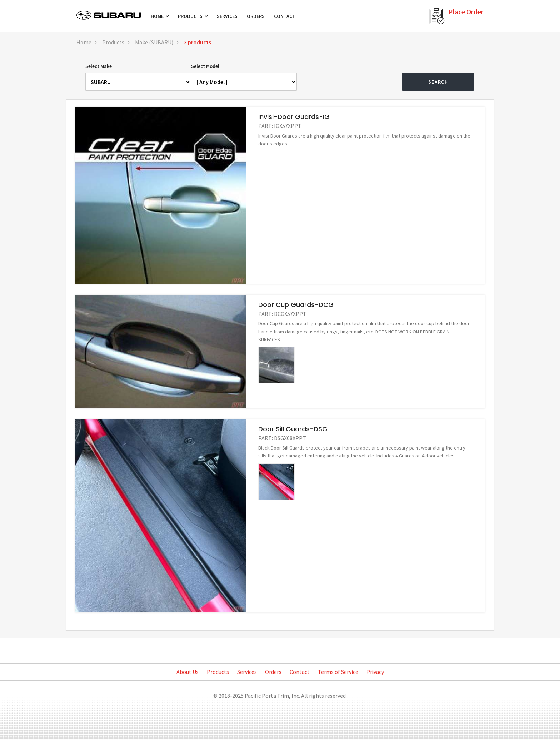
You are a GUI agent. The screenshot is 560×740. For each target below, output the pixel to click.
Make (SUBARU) (154, 42)
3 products (197, 42)
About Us (187, 672)
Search (438, 82)
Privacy (375, 672)
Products (193, 16)
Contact (285, 16)
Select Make (99, 66)
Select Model (205, 66)
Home (160, 16)
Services (227, 16)
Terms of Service (338, 672)
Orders (256, 16)
